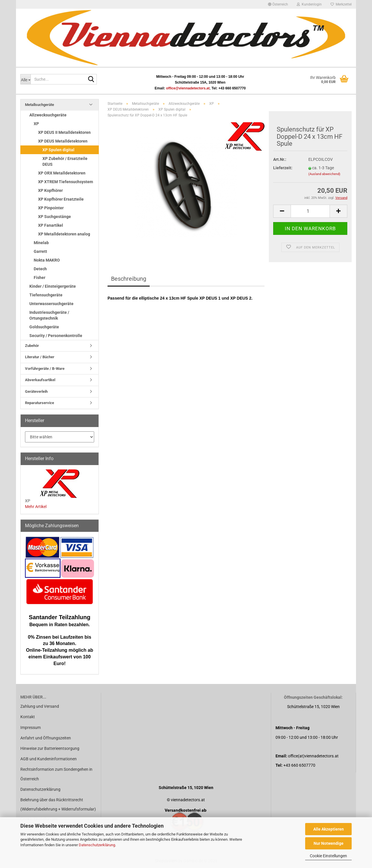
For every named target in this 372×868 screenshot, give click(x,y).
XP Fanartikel (51, 225)
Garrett (40, 251)
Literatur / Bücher (40, 357)
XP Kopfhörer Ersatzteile (61, 199)
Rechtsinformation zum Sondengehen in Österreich (56, 774)
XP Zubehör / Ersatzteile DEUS (65, 161)
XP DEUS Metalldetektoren (63, 141)
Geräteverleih (36, 391)
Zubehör (32, 346)
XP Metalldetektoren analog (64, 234)
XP (36, 124)
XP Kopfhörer (50, 190)
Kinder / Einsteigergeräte (53, 286)
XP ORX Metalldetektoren (62, 173)
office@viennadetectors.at (188, 88)
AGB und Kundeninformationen (49, 759)
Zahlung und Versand (40, 706)
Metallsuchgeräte (40, 105)
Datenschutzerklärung (97, 845)
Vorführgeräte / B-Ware (45, 369)
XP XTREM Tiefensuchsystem (66, 182)
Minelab (41, 243)
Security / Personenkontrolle (56, 336)
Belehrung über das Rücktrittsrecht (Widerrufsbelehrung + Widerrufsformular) (58, 804)
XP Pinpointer (51, 208)
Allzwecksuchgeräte (48, 115)
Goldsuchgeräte (44, 327)
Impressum (31, 727)
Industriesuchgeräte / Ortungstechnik (49, 315)
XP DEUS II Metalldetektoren (64, 132)
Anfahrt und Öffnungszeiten (46, 738)
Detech (40, 269)
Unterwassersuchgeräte (51, 304)
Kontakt (28, 717)
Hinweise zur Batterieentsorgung (50, 748)
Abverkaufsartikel (40, 380)
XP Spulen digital (58, 150)
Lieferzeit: (283, 168)
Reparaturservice (40, 403)
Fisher (40, 278)
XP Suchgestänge (54, 217)
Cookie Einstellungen (328, 856)
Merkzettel (341, 4)
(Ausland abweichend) (324, 174)
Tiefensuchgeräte (46, 295)
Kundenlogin (309, 4)
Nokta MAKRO (47, 260)
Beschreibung (129, 279)
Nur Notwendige (329, 843)
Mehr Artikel (36, 507)
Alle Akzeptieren (329, 829)
